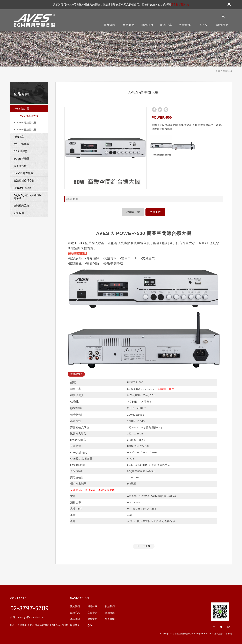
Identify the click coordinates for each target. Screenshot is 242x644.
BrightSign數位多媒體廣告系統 (28, 197)
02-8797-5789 (30, 608)
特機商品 (19, 137)
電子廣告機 (20, 166)
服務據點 (92, 619)
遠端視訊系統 (21, 206)
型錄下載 (155, 212)
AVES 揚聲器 (21, 144)
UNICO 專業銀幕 (24, 173)
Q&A (204, 25)
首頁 (218, 71)
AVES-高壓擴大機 (28, 116)
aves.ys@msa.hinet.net (31, 617)
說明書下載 (133, 212)
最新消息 (110, 25)
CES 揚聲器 (21, 151)
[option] (105, 148)
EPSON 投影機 (23, 188)
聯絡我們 (223, 25)
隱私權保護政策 (180, 5)
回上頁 (147, 546)
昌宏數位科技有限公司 (35, 20)
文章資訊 (185, 25)
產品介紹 (129, 25)
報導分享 (166, 25)
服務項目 (148, 25)
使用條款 (110, 613)
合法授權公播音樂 (24, 181)
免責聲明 (110, 619)
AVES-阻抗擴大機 (27, 130)
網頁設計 (219, 634)
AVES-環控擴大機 (27, 123)
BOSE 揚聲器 (22, 159)
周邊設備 (19, 213)
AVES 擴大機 (21, 109)
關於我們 (75, 606)
